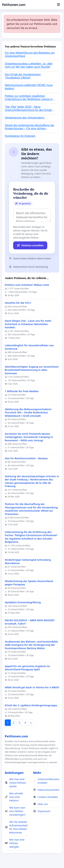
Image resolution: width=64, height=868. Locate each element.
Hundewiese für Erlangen (20, 136)
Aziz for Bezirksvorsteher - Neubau (26, 458)
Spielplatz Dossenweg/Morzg (23, 602)
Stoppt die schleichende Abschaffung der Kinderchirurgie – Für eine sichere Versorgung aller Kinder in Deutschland (30, 128)
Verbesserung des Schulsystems (25, 118)
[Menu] (58, 5)
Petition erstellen (30, 245)
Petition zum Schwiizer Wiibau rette (27, 285)
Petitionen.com (14, 5)
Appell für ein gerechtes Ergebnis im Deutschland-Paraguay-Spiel (27, 668)
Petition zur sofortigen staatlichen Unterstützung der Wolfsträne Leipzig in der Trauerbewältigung (29, 99)
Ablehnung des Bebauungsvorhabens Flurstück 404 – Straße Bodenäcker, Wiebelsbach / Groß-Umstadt (28, 412)
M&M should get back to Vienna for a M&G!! (32, 687)
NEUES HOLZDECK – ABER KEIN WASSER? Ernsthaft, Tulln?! (30, 622)
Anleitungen (14, 773)
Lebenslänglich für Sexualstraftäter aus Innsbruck (29, 347)
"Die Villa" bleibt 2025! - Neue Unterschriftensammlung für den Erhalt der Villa (30, 110)
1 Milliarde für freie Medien (22, 391)
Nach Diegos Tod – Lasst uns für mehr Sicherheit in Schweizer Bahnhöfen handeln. (28, 324)
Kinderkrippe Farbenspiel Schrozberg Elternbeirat (28, 561)
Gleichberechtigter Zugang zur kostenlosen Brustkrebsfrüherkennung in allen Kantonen (32, 370)
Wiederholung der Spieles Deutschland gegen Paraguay (29, 583)
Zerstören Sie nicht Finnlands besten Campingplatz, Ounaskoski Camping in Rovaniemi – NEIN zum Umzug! (29, 437)
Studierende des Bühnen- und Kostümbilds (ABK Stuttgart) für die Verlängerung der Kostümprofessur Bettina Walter (31, 645)
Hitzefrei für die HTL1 (18, 303)
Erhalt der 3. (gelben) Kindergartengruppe (31, 705)
